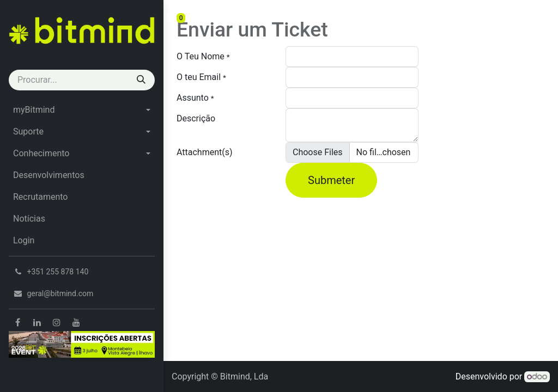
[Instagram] (57, 322)
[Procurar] (141, 80)
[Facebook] (17, 322)
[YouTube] (76, 322)
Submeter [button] (331, 180)
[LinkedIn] (37, 322)
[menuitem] (82, 110)
